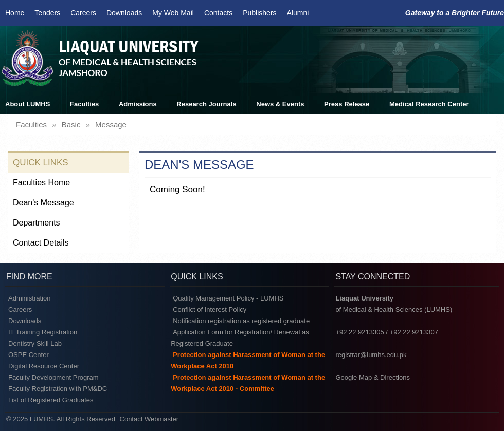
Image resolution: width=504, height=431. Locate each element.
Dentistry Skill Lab (35, 343)
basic (71, 125)
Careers (83, 13)
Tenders (47, 13)
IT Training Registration (43, 332)
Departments (37, 223)
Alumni (298, 13)
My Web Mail (173, 13)
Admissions (138, 104)
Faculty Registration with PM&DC (58, 389)
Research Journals (206, 104)
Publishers (259, 13)
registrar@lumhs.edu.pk (371, 355)
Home (15, 13)
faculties (31, 125)
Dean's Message (43, 203)
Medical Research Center (429, 104)
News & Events (280, 104)
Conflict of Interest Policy (210, 310)
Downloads (124, 13)
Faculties (84, 104)
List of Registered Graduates (51, 400)
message (111, 125)
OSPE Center (29, 355)
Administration (29, 298)
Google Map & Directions (373, 377)
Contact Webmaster (149, 419)
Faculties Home (41, 183)
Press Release (347, 104)
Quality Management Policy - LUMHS (228, 298)
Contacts (218, 13)
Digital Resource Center (44, 366)
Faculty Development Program (53, 377)
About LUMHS (28, 104)
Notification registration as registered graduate (241, 321)
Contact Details (41, 243)
